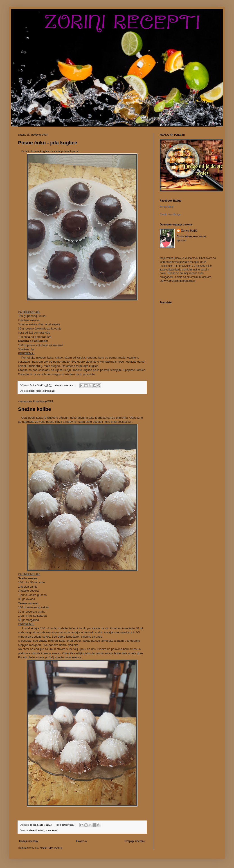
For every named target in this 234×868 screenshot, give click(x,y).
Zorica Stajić (189, 231)
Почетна (81, 841)
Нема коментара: (65, 385)
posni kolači (36, 391)
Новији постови (29, 841)
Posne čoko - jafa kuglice (48, 143)
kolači (41, 830)
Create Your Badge (170, 214)
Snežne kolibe (35, 409)
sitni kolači (49, 391)
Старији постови (135, 841)
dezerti (33, 830)
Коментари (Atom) (51, 848)
